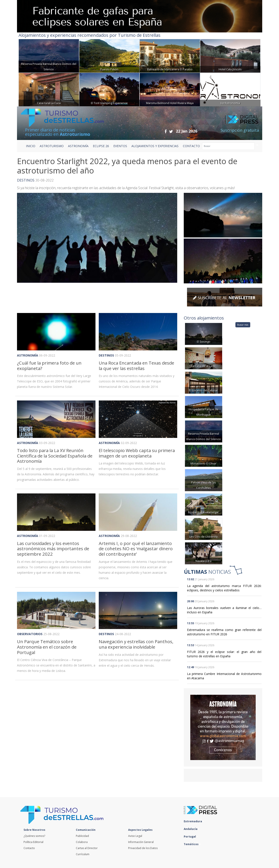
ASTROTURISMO (52, 146)
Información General (141, 842)
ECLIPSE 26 (101, 146)
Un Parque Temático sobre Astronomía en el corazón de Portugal (47, 647)
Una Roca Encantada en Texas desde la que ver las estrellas (136, 366)
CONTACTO (191, 146)
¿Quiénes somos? (34, 836)
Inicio (31, 146)
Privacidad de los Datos (143, 848)
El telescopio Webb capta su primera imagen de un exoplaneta (137, 453)
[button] (105, 611)
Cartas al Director (87, 848)
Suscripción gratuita (240, 130)
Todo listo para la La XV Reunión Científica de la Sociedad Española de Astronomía (55, 456)
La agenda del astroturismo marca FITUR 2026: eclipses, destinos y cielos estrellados (224, 588)
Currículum (83, 854)
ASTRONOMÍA (78, 146)
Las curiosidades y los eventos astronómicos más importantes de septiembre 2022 (53, 549)
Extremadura (194, 821)
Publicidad (82, 836)
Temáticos (192, 844)
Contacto (29, 848)
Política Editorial (33, 842)
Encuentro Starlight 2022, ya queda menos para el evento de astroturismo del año (127, 166)
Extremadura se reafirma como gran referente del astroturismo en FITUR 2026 (224, 632)
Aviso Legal (135, 836)
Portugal (191, 837)
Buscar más (243, 325)
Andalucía (192, 829)
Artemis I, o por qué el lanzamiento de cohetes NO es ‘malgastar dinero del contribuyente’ (136, 549)
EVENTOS (120, 146)
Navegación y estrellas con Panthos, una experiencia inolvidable (136, 644)
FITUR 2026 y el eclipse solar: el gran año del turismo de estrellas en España (224, 654)
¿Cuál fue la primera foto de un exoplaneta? (49, 366)
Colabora (82, 842)
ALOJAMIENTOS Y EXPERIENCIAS (155, 146)
